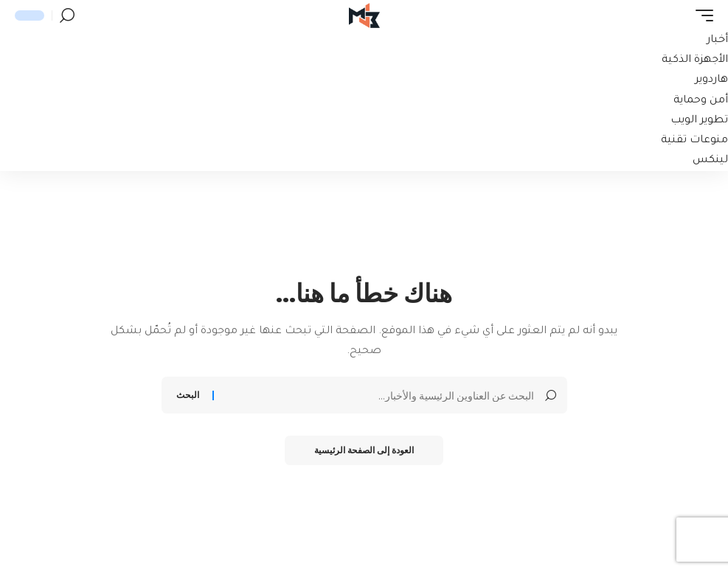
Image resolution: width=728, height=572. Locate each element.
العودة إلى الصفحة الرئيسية (364, 450)
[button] (701, 15)
